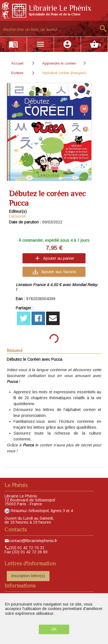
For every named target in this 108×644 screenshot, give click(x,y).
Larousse (17, 216)
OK (54, 629)
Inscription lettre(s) (28, 576)
